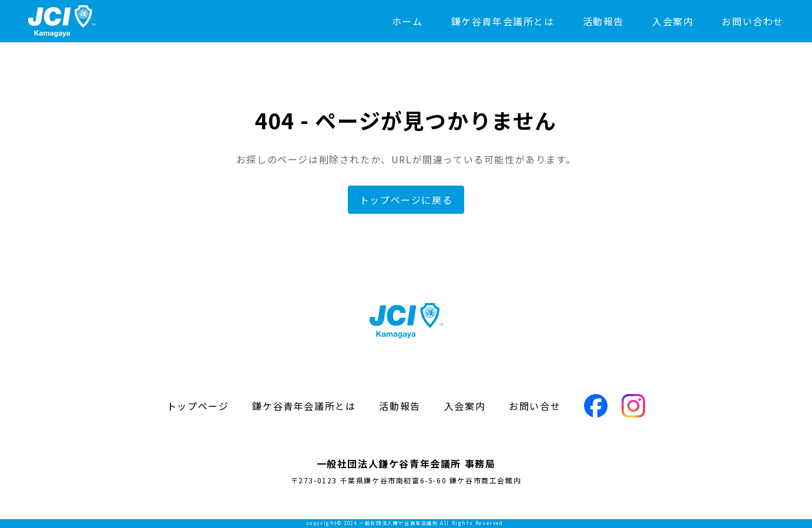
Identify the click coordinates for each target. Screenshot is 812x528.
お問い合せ (535, 406)
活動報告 (603, 21)
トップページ (198, 406)
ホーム (407, 21)
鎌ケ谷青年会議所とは (503, 21)
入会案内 (673, 21)
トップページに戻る (406, 200)
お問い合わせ (753, 21)
